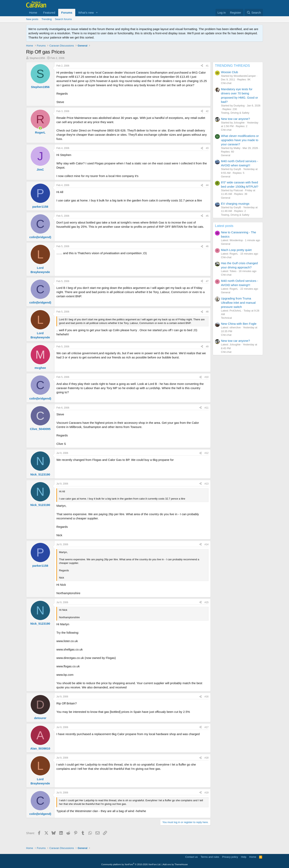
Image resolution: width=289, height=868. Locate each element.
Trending (47, 19)
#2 (207, 111)
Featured (49, 13)
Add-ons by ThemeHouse (175, 864)
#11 (207, 408)
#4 (207, 185)
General (226, 155)
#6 (207, 246)
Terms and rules (210, 857)
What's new (86, 13)
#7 (207, 281)
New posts (32, 19)
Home (33, 13)
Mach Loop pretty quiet (236, 250)
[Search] (254, 13)
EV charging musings (235, 204)
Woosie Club (229, 72)
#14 (207, 544)
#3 (207, 148)
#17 (207, 727)
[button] (97, 13)
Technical (226, 318)
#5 (207, 216)
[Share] (202, 66)
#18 (207, 758)
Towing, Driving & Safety (235, 113)
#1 (207, 66)
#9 (207, 347)
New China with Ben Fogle (239, 324)
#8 (207, 312)
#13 (207, 484)
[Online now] (40, 128)
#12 (207, 453)
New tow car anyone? (235, 119)
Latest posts (224, 226)
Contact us (191, 857)
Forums (67, 13)
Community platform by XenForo (131, 864)
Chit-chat (226, 83)
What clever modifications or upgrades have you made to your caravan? (240, 140)
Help (244, 857)
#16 (207, 697)
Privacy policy (230, 857)
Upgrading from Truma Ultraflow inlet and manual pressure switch (238, 303)
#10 (207, 377)
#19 (207, 793)
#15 (207, 602)
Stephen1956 (37, 58)
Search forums (64, 19)
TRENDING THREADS (232, 66)
